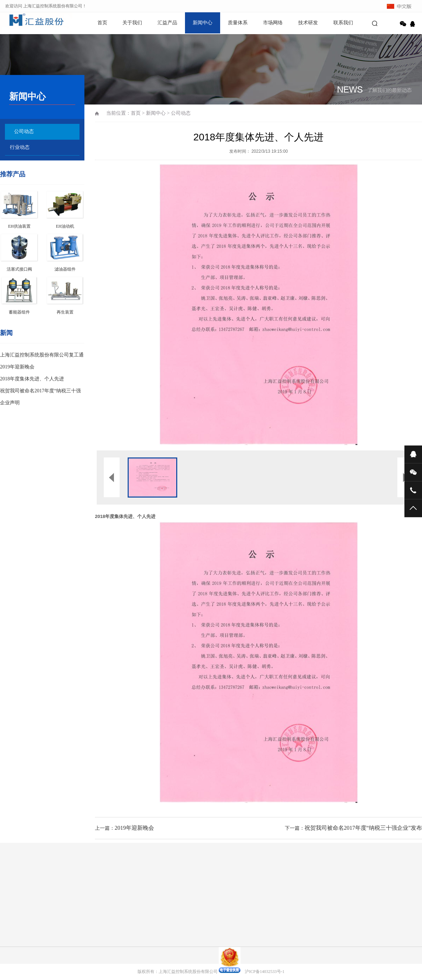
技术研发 (308, 23)
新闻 (6, 333)
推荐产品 (13, 174)
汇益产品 (167, 23)
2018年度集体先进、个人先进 (32, 379)
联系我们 (343, 23)
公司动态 (24, 131)
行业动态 (20, 147)
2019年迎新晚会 (17, 367)
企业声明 (10, 403)
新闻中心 (203, 23)
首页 (102, 23)
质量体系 (238, 23)
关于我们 (132, 23)
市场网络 (273, 23)
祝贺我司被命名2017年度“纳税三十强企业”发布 (363, 828)
